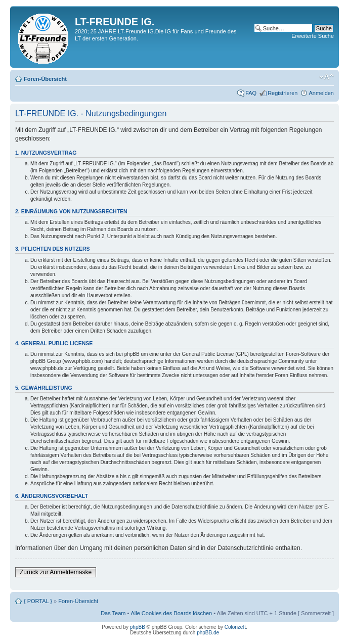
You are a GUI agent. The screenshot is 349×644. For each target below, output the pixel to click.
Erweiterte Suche (313, 36)
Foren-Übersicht (45, 79)
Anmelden (321, 93)
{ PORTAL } (38, 601)
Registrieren (282, 93)
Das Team (113, 613)
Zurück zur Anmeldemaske (56, 572)
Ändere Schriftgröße (326, 77)
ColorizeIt (235, 627)
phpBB (138, 627)
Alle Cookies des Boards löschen (171, 613)
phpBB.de (208, 633)
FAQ (251, 93)
